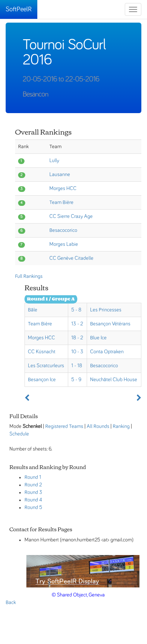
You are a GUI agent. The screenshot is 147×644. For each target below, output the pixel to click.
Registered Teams (64, 426)
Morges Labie (64, 244)
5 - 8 (76, 310)
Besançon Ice (42, 380)
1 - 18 (77, 366)
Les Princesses (106, 310)
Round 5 (33, 508)
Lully (54, 161)
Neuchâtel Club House (114, 380)
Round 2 (33, 485)
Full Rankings (29, 276)
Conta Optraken (107, 352)
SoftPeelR (19, 9)
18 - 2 (77, 338)
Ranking (121, 426)
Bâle (33, 310)
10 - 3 (77, 352)
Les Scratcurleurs (46, 366)
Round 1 (33, 477)
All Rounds (98, 426)
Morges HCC (63, 189)
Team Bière (61, 202)
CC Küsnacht (42, 352)
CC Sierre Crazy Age (71, 216)
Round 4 (33, 500)
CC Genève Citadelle (71, 258)
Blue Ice (98, 338)
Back (11, 603)
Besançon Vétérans (110, 324)
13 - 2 (77, 324)
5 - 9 (76, 380)
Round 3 (33, 492)
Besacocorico (63, 230)
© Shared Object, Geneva (78, 595)
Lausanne (60, 175)
